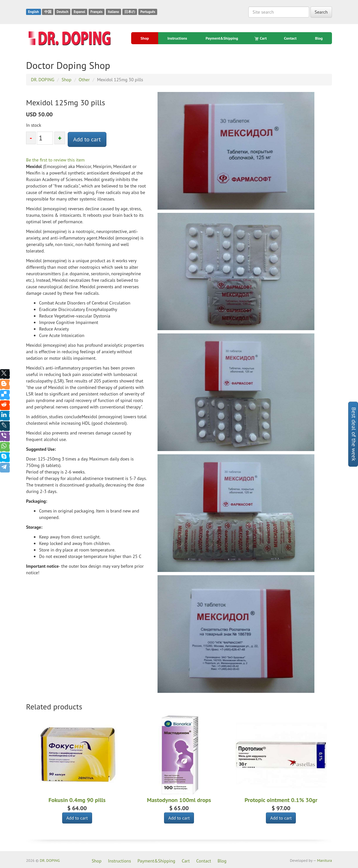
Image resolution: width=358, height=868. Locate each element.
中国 (48, 12)
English (33, 12)
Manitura (324, 860)
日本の (130, 12)
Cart (261, 38)
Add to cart (87, 139)
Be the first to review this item (55, 160)
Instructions (177, 38)
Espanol (79, 12)
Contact (290, 38)
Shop (145, 38)
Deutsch (62, 12)
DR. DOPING (50, 860)
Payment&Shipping (222, 38)
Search (321, 12)
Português (148, 12)
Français (96, 12)
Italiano (113, 12)
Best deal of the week (354, 434)
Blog (319, 38)
